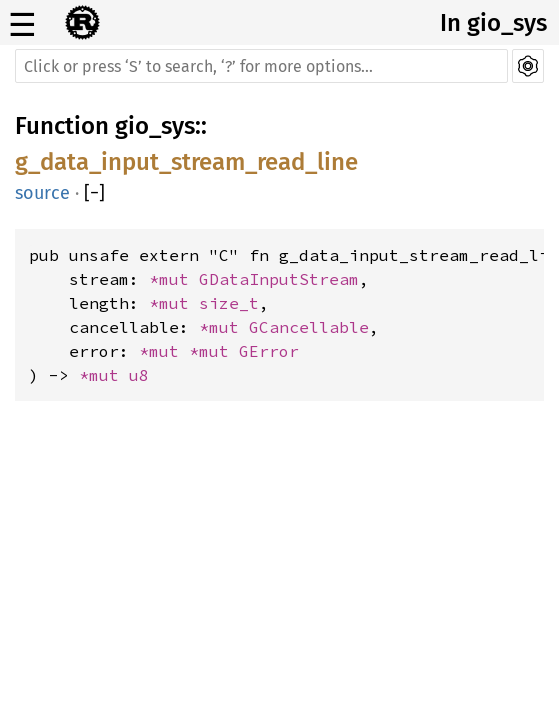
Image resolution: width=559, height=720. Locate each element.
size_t (229, 303)
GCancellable (309, 327)
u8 (139, 375)
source (42, 193)
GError (269, 351)
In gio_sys (493, 23)
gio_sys (155, 126)
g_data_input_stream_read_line (186, 162)
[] (94, 193)
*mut (174, 279)
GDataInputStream (279, 279)
